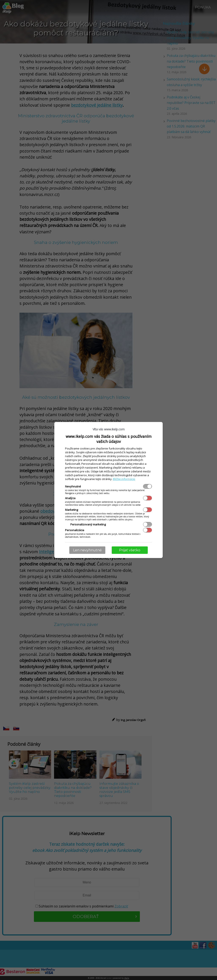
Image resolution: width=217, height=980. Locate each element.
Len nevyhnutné (87, 550)
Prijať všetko (130, 550)
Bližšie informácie (124, 479)
